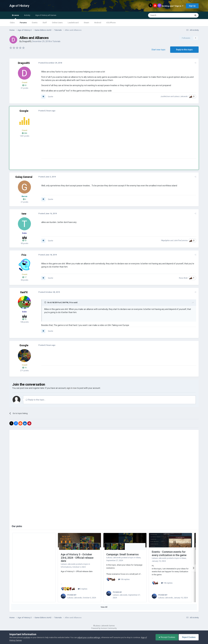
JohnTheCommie (181, 241)
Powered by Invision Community (104, 628)
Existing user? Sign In (173, 6)
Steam (86, 23)
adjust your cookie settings (89, 637)
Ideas (138, 558)
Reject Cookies (189, 637)
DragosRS (27, 41)
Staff (45, 23)
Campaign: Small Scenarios (122, 554)
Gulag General (24, 177)
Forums (23, 23)
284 (24, 133)
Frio (24, 255)
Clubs (12, 23)
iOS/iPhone (111, 23)
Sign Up (192, 6)
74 (24, 368)
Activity (27, 15)
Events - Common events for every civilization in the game (169, 553)
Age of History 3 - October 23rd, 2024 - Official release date (77, 558)
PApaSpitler (166, 241)
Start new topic (158, 50)
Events (35, 23)
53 (24, 240)
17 (24, 277)
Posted (50, 63)
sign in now (72, 388)
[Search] (163, 15)
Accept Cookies (167, 637)
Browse (15, 17)
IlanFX (24, 292)
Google (24, 111)
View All (104, 607)
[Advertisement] (94, 138)
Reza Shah (183, 278)
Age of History (19, 6)
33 (24, 85)
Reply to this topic (184, 50)
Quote (50, 97)
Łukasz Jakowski (181, 96)
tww (24, 214)
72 (24, 319)
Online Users (57, 23)
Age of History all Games (46, 15)
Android (98, 23)
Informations (66, 567)
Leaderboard (73, 23)
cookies (27, 637)
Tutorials (56, 41)
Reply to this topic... (36, 400)
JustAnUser (165, 96)
